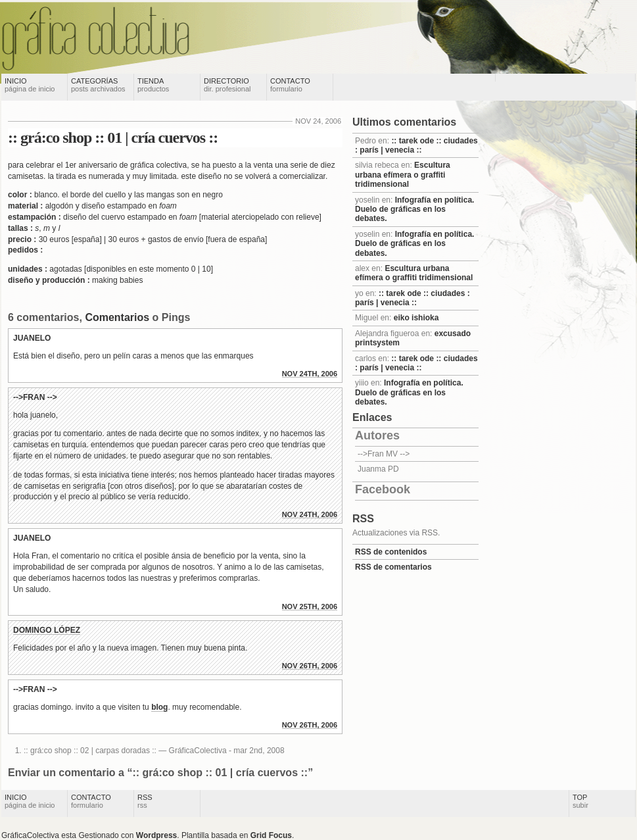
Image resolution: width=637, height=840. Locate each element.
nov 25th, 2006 (310, 606)
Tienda (153, 85)
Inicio (30, 85)
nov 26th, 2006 (310, 666)
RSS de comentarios (393, 567)
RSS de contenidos (391, 552)
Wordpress (156, 835)
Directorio (227, 85)
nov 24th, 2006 (310, 374)
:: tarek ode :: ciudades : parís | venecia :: (416, 145)
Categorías (98, 85)
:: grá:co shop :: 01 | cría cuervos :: (113, 137)
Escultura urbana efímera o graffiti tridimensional (403, 175)
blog (159, 707)
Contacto (290, 85)
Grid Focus (271, 835)
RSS (145, 801)
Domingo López (47, 630)
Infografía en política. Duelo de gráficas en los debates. (414, 210)
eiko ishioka (416, 318)
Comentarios (117, 317)
